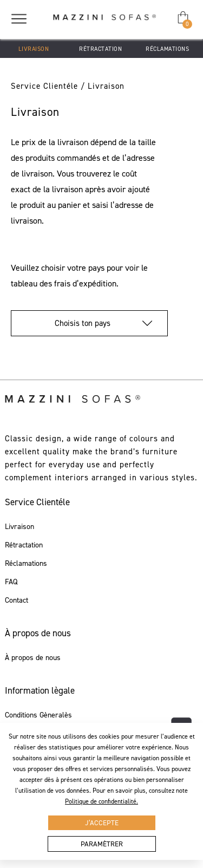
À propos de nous (33, 658)
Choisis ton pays (89, 323)
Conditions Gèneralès (38, 715)
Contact (17, 601)
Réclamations (167, 49)
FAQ (11, 582)
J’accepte (102, 823)
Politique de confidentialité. (101, 801)
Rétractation (100, 49)
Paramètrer (102, 844)
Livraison (34, 49)
